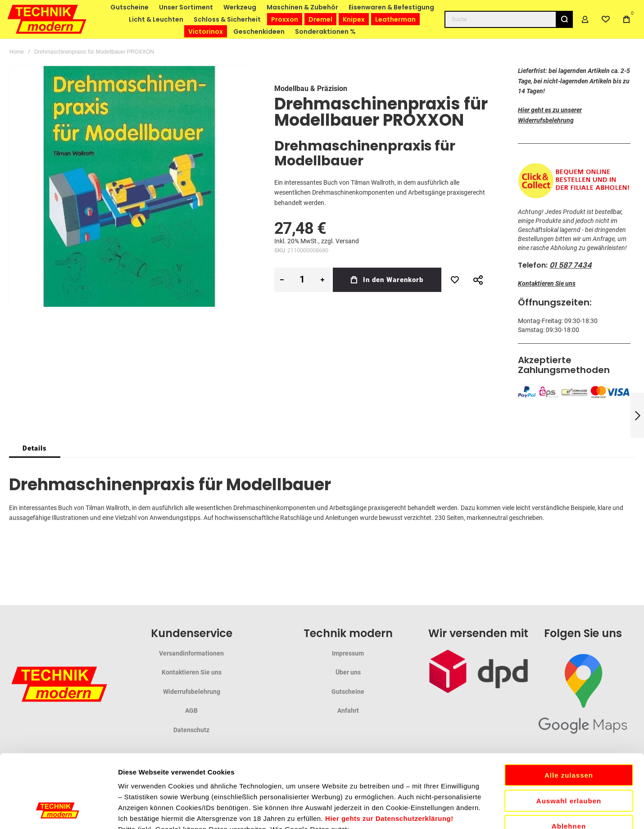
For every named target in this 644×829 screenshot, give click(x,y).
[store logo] (47, 19)
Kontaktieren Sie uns (547, 283)
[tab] (35, 448)
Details (35, 448)
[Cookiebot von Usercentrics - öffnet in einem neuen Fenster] (58, 811)
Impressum (348, 653)
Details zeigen (479, 811)
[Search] (564, 19)
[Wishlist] (606, 19)
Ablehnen (569, 750)
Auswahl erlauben (569, 725)
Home (17, 52)
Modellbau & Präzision (311, 89)
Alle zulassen (569, 699)
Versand (347, 241)
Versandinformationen (191, 653)
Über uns (348, 672)
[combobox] (509, 19)
